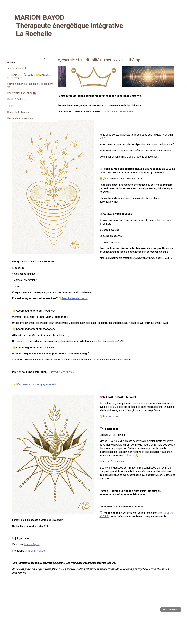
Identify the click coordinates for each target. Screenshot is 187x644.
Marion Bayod (83, 573)
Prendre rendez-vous (145, 112)
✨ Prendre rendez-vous (112, 397)
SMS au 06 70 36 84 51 (135, 545)
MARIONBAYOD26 (86, 579)
